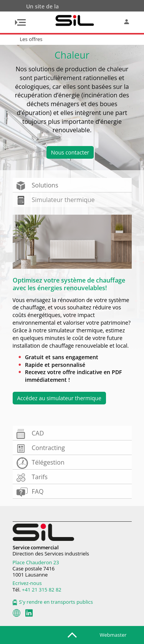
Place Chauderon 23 (36, 562)
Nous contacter (70, 152)
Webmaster (113, 635)
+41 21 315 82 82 (42, 590)
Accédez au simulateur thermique (59, 398)
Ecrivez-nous (27, 583)
